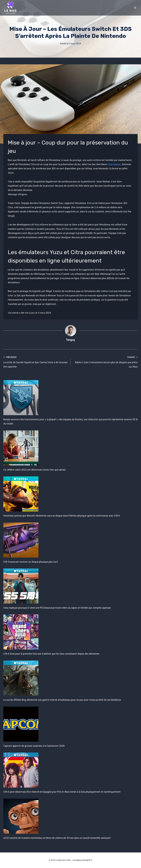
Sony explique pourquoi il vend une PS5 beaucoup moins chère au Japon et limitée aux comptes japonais (57, 608)
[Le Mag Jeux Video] (10, 8)
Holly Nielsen (114, 164)
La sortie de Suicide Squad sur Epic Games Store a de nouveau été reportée (36, 362)
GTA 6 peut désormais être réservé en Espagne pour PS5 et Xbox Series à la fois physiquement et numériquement (62, 792)
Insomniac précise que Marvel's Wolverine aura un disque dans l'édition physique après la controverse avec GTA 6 (62, 516)
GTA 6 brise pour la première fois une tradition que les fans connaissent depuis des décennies (51, 654)
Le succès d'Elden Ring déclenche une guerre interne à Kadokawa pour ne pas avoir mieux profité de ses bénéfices (62, 700)
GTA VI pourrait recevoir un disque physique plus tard (31, 562)
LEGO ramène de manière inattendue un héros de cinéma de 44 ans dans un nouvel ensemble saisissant (57, 838)
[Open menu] (135, 8)
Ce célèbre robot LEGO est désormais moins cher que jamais (35, 470)
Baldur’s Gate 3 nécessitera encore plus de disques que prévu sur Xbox (105, 362)
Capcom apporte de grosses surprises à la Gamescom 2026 (34, 746)
